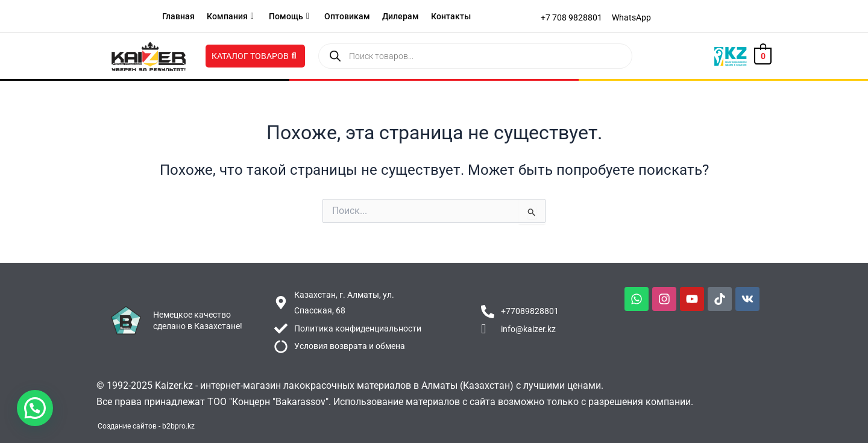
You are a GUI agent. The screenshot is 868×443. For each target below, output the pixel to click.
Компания (230, 16)
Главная (178, 16)
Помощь (289, 16)
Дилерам (401, 16)
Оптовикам (347, 16)
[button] (35, 408)
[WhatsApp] (631, 17)
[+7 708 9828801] (571, 17)
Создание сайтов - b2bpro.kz (146, 426)
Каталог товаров (254, 56)
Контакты (451, 16)
